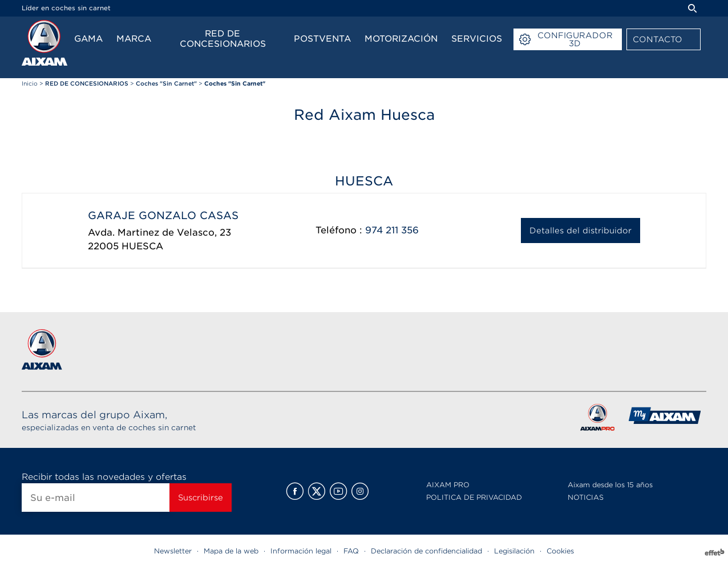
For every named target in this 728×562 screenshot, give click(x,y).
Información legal (301, 551)
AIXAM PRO (448, 485)
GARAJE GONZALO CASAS (163, 215)
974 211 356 (392, 230)
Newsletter (173, 551)
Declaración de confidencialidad (426, 551)
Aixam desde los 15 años (610, 485)
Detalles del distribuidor (581, 231)
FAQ (351, 551)
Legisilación (514, 551)
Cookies (560, 551)
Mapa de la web (231, 551)
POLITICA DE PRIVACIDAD (474, 497)
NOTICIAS (586, 497)
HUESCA (142, 246)
